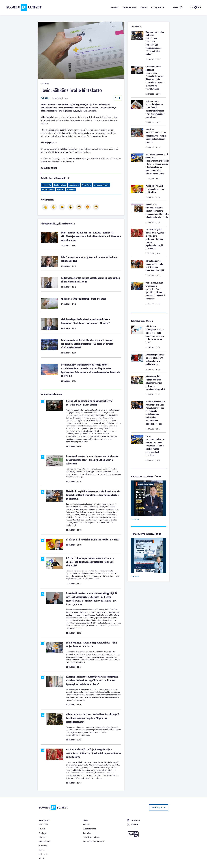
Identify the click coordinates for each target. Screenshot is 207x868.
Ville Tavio (87, 185)
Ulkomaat (43, 837)
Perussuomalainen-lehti (94, 842)
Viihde (41, 858)
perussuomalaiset (102, 185)
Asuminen (71, 190)
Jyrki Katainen (48, 190)
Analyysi (42, 833)
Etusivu (115, 7)
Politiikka (45, 98)
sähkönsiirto (74, 185)
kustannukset (60, 185)
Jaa (117, 98)
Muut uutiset (45, 842)
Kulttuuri (43, 846)
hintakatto (47, 185)
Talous (42, 829)
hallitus (60, 190)
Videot (144, 7)
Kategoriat (158, 7)
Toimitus (87, 833)
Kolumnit (43, 854)
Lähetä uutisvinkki (91, 837)
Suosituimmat (129, 7)
